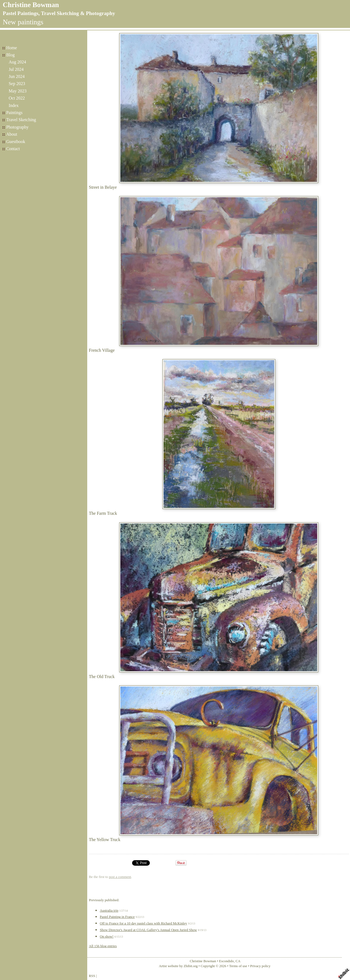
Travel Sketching (21, 120)
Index (14, 105)
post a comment (120, 877)
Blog (11, 55)
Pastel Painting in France (117, 917)
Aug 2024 (17, 62)
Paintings (14, 113)
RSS (92, 976)
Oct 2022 (17, 98)
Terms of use (238, 966)
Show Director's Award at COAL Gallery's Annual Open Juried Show (148, 930)
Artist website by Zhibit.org (178, 966)
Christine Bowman (31, 5)
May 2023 (18, 91)
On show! (107, 937)
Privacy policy (260, 966)
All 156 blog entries (103, 946)
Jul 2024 (16, 69)
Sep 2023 (17, 84)
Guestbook (16, 142)
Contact (13, 149)
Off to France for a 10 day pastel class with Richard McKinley (143, 923)
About (12, 134)
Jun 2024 (17, 76)
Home (12, 48)
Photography (17, 127)
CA (238, 961)
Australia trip (109, 911)
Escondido (226, 961)
